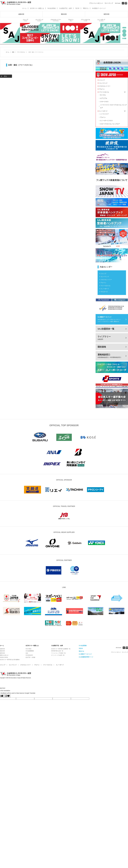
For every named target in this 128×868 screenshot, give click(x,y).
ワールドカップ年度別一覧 (58, 653)
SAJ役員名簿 (29, 655)
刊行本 (77, 8)
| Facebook (104, 300)
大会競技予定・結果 (65, 8)
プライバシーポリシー (96, 3)
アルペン (71, 20)
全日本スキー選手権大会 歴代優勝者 (10, 660)
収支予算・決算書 (30, 657)
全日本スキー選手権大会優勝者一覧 (61, 649)
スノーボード (101, 20)
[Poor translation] (7, 696)
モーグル (103, 95)
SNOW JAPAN (4, 657)
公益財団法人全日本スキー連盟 (16, 674)
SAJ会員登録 (51, 8)
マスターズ (104, 292)
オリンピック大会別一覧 (58, 655)
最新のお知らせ (4, 655)
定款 (27, 653)
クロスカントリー (56, 20)
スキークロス (104, 102)
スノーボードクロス (106, 121)
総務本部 (21, 14)
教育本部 (106, 14)
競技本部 (64, 14)
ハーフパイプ (104, 114)
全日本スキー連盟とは (37, 8)
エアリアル (104, 98)
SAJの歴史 (28, 649)
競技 (13, 52)
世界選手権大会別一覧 (57, 651)
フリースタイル (85, 20)
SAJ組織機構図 (30, 651)
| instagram (120, 300)
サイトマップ (109, 3)
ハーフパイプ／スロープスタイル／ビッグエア (113, 106)
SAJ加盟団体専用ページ (86, 657)
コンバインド (39, 20)
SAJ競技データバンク (99, 8)
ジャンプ (25, 20)
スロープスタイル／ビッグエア (110, 124)
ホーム (24, 8)
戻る (5, 76)
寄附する (86, 8)
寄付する (81, 651)
